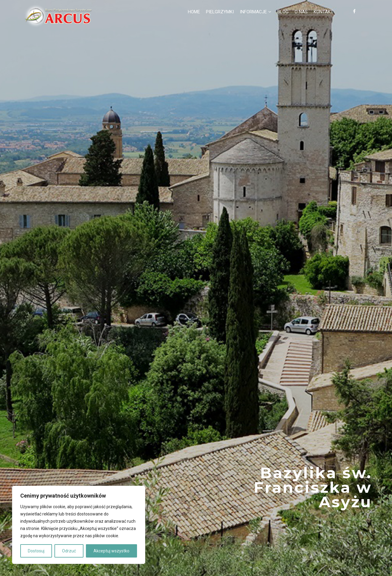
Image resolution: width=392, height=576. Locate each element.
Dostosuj (36, 551)
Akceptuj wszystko (111, 551)
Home (194, 12)
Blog (283, 12)
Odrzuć (69, 551)
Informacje (253, 12)
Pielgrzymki (220, 12)
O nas (301, 12)
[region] (79, 525)
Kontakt (323, 12)
